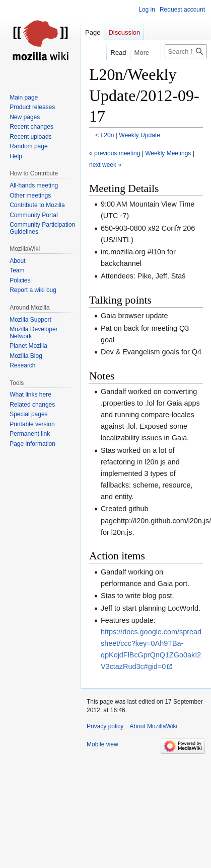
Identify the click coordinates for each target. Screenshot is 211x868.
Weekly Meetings (168, 153)
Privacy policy (105, 726)
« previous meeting (115, 153)
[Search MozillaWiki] (186, 51)
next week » (105, 165)
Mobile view (102, 744)
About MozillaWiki (153, 726)
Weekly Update (139, 135)
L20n (108, 135)
